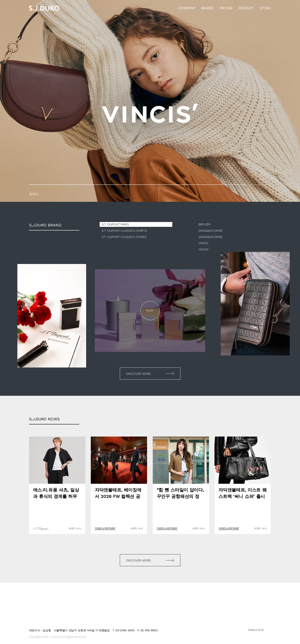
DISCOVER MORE (139, 374)
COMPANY (187, 8)
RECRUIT (246, 8)
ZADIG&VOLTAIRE (211, 231)
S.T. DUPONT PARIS (115, 224)
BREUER (204, 224)
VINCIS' (204, 243)
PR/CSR (226, 8)
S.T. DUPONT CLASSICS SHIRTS (124, 231)
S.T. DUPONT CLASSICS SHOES (124, 237)
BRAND (207, 8)
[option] (150, 101)
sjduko (44, 8)
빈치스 (150, 101)
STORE (265, 8)
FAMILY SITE (256, 630)
